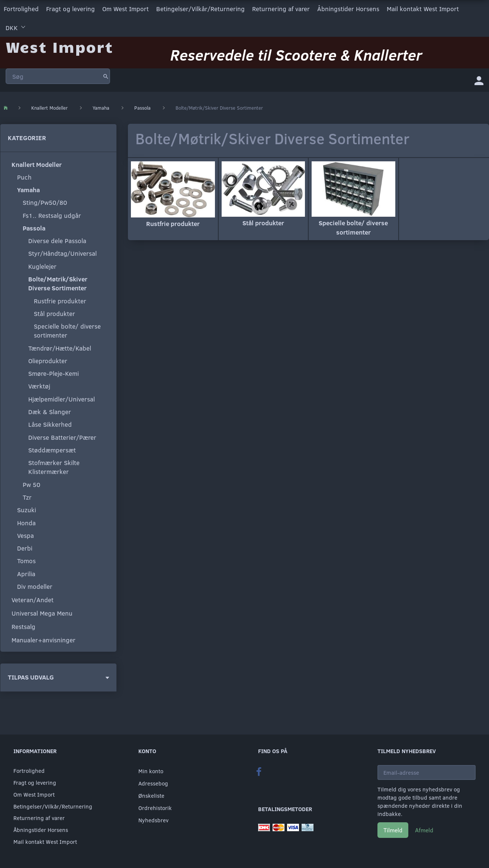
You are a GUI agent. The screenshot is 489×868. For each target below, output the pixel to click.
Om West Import (126, 9)
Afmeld (424, 830)
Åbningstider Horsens (348, 9)
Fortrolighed (21, 9)
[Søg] (106, 76)
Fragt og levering (70, 9)
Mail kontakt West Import (423, 9)
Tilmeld (393, 830)
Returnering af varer (281, 9)
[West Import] (59, 46)
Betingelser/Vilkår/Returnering (200, 9)
